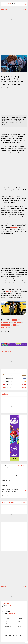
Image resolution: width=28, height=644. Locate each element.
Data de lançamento (12, 74)
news (6, 74)
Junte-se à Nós (20, 626)
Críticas (20, 624)
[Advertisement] (14, 39)
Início (2, 74)
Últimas (5, 394)
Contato (8, 629)
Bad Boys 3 (9, 291)
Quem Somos (8, 626)
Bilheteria (20, 621)
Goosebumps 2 (14, 227)
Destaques (5, 9)
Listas (3, 586)
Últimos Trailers (6, 352)
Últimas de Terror (8, 502)
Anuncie (20, 629)
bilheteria (14, 196)
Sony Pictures (20, 74)
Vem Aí (8, 621)
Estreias (8, 624)
